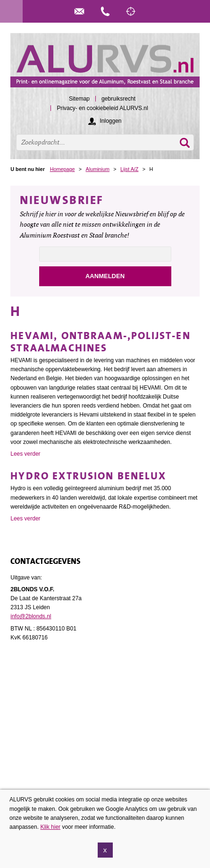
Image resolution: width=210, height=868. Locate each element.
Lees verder (25, 454)
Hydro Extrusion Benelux (88, 476)
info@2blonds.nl (31, 616)
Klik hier (50, 833)
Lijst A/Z (129, 169)
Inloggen (110, 121)
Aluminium (98, 169)
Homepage (63, 169)
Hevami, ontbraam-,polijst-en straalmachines (100, 342)
